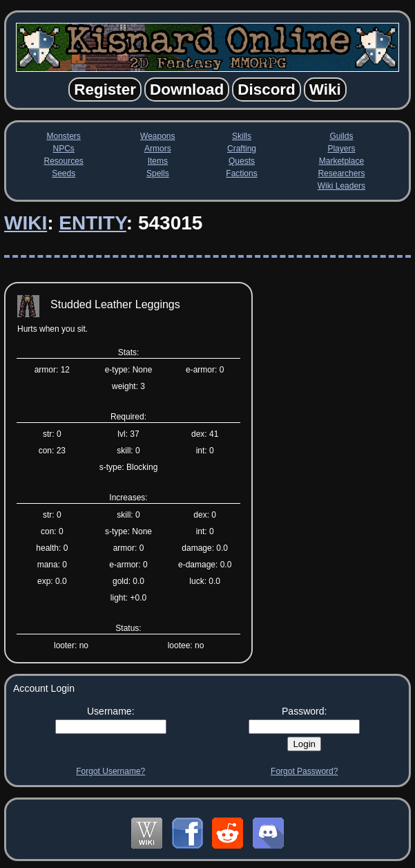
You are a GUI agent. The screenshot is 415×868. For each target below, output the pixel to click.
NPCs (64, 149)
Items (158, 161)
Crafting (242, 149)
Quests (242, 161)
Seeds (64, 173)
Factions (241, 173)
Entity (92, 223)
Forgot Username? (110, 771)
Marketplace (341, 161)
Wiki (26, 223)
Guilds (341, 136)
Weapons (157, 136)
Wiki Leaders (341, 186)
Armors (158, 149)
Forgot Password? (304, 771)
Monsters (64, 136)
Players (341, 149)
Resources (64, 161)
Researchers (341, 173)
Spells (158, 173)
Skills (242, 136)
